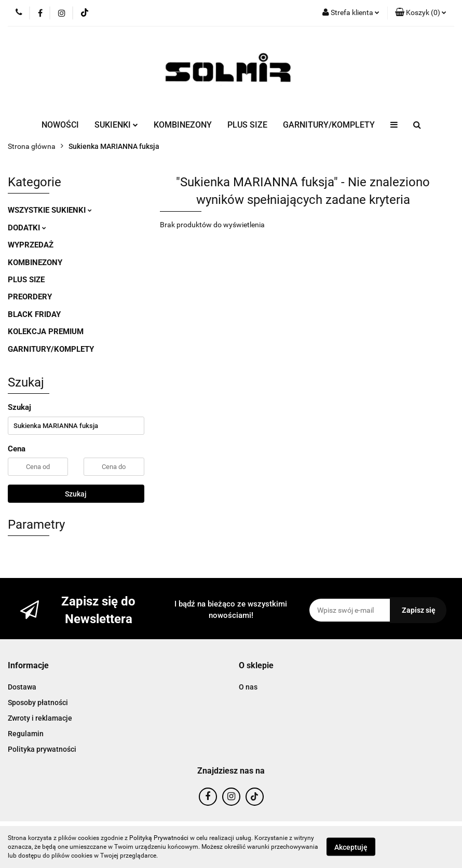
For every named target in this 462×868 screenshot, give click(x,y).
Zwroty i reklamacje (40, 718)
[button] (421, 13)
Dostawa (22, 687)
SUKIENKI (116, 125)
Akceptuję (351, 847)
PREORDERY (30, 297)
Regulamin (26, 734)
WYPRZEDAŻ (31, 245)
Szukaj (76, 494)
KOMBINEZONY (183, 125)
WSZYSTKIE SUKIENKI (50, 210)
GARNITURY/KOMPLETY (329, 125)
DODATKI (27, 228)
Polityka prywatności (42, 749)
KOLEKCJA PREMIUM (46, 332)
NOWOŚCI (60, 125)
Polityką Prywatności (159, 838)
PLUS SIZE (247, 125)
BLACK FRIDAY (34, 314)
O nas (248, 687)
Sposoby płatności (38, 702)
